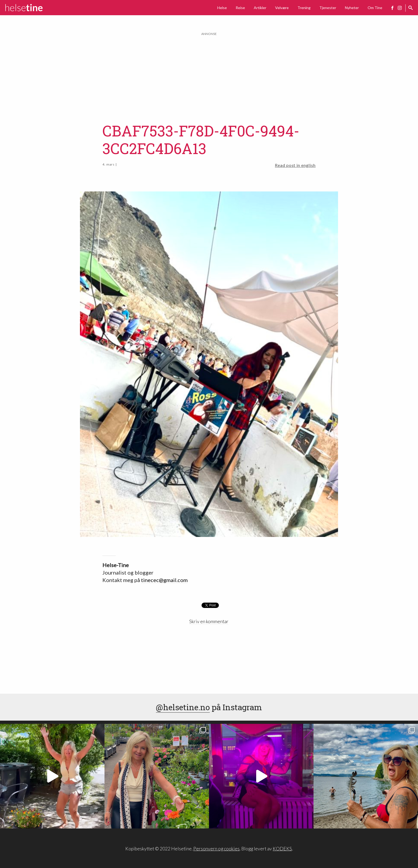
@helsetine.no (183, 707)
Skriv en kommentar (209, 621)
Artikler (260, 8)
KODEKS (282, 849)
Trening (304, 8)
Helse (222, 8)
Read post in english (295, 165)
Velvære (282, 8)
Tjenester (328, 8)
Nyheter (352, 8)
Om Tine (375, 8)
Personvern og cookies (216, 849)
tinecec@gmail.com (164, 580)
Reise (240, 8)
